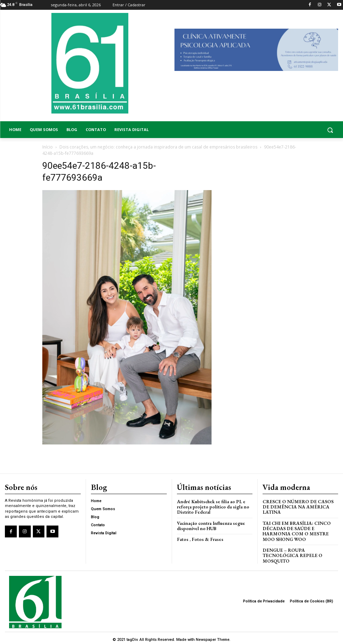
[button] (300, 130)
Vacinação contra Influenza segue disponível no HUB (209, 524)
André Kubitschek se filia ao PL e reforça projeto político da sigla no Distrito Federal (212, 506)
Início (48, 147)
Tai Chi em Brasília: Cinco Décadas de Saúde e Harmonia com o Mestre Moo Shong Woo (300, 529)
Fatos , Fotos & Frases (199, 538)
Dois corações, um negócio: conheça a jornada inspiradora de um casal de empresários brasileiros (158, 147)
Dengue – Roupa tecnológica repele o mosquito (291, 553)
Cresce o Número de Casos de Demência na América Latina (297, 506)
